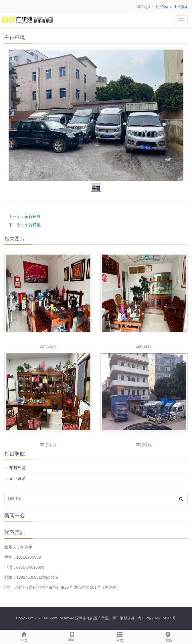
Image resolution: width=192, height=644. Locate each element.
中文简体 (162, 7)
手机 (72, 636)
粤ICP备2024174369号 (157, 618)
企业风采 (17, 478)
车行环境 (33, 216)
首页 (24, 636)
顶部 (168, 636)
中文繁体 (181, 7)
